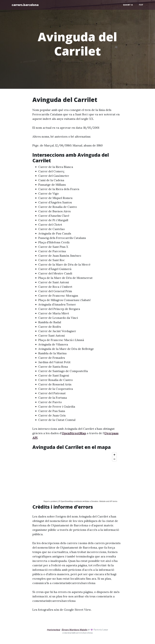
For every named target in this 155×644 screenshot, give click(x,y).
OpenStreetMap (74, 433)
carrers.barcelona (25, 5)
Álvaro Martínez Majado (75, 630)
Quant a (128, 5)
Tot (141, 5)
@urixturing (53, 630)
